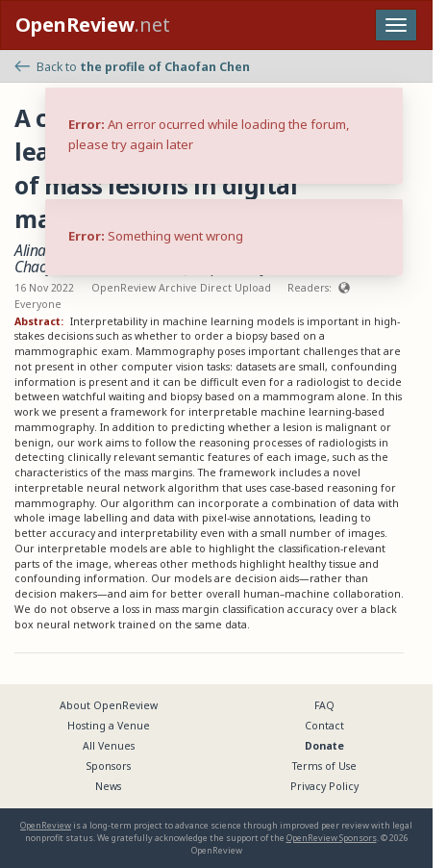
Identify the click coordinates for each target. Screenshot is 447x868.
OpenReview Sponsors (332, 838)
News (108, 786)
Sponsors (109, 766)
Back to (132, 67)
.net (93, 25)
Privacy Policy (324, 786)
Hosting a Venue (109, 726)
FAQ (324, 705)
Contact (324, 726)
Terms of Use (324, 766)
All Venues (109, 746)
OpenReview (46, 825)
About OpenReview (109, 705)
